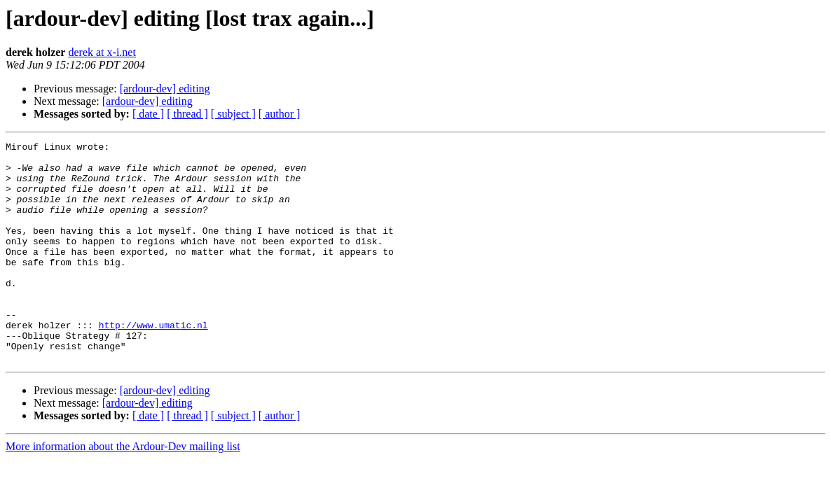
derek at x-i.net (102, 52)
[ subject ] (233, 114)
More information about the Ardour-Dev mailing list (123, 490)
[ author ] (280, 114)
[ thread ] (187, 114)
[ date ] (148, 114)
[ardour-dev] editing (165, 89)
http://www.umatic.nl (153, 363)
